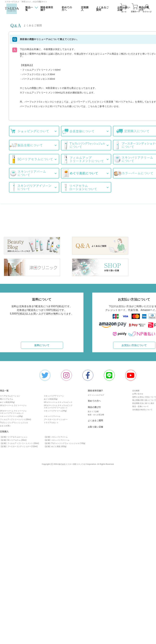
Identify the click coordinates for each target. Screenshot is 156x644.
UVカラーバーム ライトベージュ (13, 404)
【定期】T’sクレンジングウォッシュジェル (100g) (65, 442)
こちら (91, 106)
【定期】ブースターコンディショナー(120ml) (19, 445)
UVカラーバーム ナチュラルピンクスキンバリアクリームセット (58, 405)
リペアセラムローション (10, 395)
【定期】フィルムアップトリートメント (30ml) (19, 442)
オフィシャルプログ (96, 394)
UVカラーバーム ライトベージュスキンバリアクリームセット (13, 411)
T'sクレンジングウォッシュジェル (14, 421)
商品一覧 (4, 389)
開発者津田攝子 (47, 9)
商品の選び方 (94, 406)
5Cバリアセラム (7, 398)
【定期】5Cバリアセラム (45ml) (13, 439)
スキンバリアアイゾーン (54, 395)
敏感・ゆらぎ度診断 (96, 413)
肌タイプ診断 (93, 410)
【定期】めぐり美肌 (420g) (55, 445)
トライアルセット (51, 421)
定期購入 (85, 9)
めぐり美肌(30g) (51, 398)
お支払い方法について (134, 344)
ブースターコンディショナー (56, 418)
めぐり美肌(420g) (7, 401)
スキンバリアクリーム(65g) (11, 415)
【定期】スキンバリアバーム (56, 436)
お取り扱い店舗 (95, 426)
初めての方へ (67, 9)
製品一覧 (29, 9)
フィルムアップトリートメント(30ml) (16, 418)
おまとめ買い (5, 425)
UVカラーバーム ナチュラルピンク (58, 401)
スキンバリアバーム (52, 415)
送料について (42, 344)
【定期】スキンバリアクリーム (57, 439)
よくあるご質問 (102, 9)
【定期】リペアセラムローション (14, 436)
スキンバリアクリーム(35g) (55, 410)
